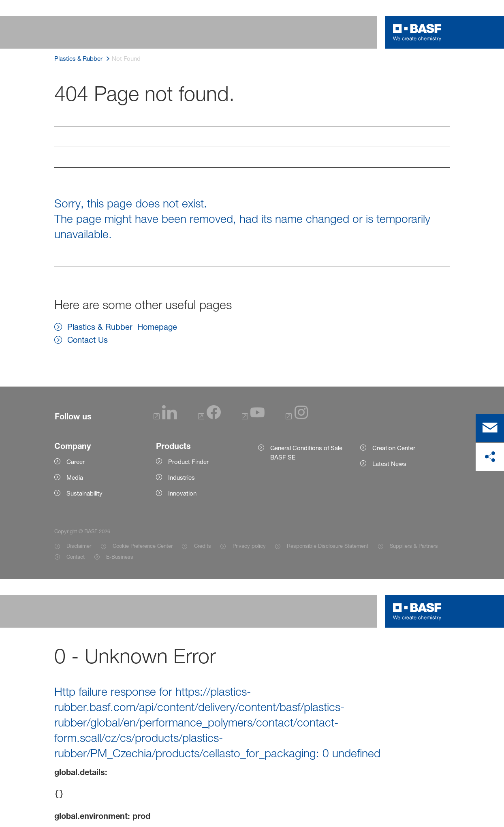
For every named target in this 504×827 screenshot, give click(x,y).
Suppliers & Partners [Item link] (414, 546)
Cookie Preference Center (143, 546)
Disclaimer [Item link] (79, 546)
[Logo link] (417, 32)
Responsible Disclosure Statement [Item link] (328, 546)
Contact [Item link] (76, 557)
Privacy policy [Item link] (249, 546)
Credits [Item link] (203, 546)
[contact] (490, 428)
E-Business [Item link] (120, 557)
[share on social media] (490, 457)
